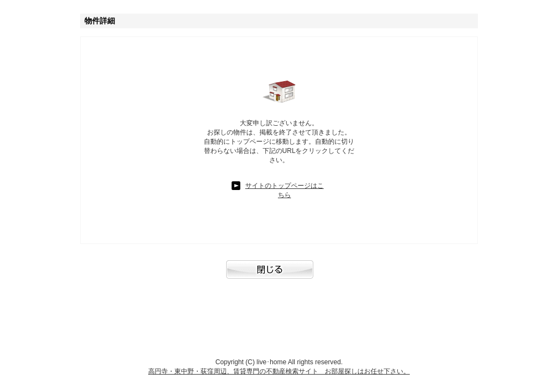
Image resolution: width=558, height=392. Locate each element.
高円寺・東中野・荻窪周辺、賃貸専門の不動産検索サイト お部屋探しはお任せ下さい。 (279, 371)
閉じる (279, 275)
